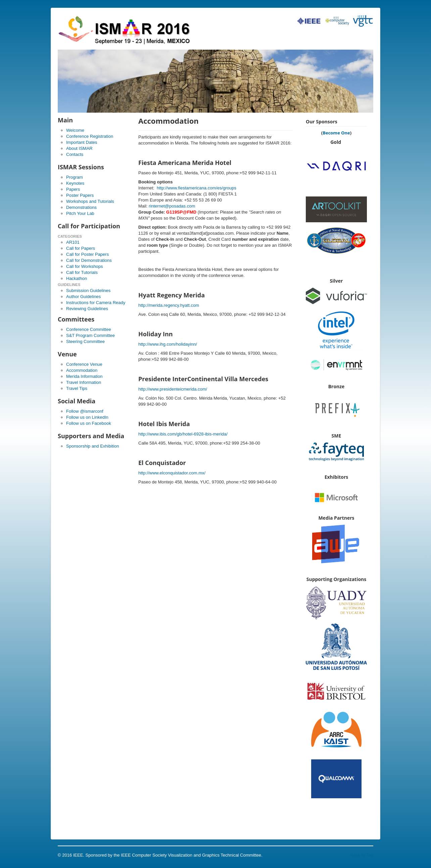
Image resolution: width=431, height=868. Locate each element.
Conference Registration (90, 136)
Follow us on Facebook (89, 423)
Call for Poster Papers (87, 254)
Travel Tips (77, 388)
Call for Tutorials (82, 272)
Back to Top (362, 855)
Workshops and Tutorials (90, 201)
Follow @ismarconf (85, 411)
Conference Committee (89, 329)
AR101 (73, 242)
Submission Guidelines (88, 291)
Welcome (75, 130)
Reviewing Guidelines (87, 309)
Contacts (75, 154)
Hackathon (77, 278)
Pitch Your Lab (80, 213)
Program (75, 177)
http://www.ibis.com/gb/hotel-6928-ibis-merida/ (183, 434)
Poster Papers (80, 195)
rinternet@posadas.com (172, 206)
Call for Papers (81, 248)
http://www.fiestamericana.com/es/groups (197, 188)
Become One (336, 133)
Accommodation (82, 370)
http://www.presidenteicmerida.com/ (173, 389)
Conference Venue (84, 364)
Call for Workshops (85, 266)
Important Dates (82, 142)
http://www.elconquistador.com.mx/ (172, 473)
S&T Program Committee (90, 335)
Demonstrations (81, 207)
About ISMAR (79, 148)
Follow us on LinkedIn (87, 417)
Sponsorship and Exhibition (93, 446)
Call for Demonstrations (89, 260)
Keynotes (75, 183)
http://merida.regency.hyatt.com (169, 305)
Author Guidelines (83, 297)
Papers (73, 189)
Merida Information (84, 376)
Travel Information (84, 382)
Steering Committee (85, 341)
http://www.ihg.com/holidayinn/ (168, 344)
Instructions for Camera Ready (96, 303)
